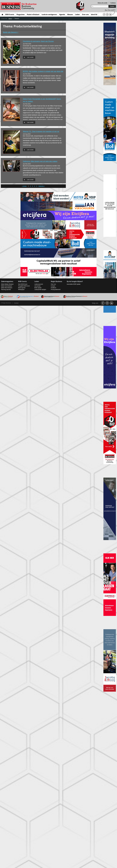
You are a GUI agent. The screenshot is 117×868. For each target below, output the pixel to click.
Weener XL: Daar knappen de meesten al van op (41, 131)
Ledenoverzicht (39, 284)
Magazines (21, 15)
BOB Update (38, 288)
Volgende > (42, 186)
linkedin (111, 303)
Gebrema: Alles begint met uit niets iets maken (40, 161)
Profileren (113, 3)
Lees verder (30, 57)
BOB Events (10, 15)
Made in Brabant (33, 15)
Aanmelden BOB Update (74, 284)
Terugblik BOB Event (24, 286)
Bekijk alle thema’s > (11, 32)
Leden (77, 15)
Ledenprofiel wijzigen (40, 290)
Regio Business (19, 6)
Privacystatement (56, 290)
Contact (53, 286)
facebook (103, 303)
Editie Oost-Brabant (7, 286)
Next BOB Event (23, 284)
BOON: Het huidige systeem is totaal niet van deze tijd (43, 71)
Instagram (107, 303)
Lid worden (37, 286)
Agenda (62, 15)
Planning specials (6, 290)
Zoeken (112, 6)
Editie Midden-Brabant (7, 284)
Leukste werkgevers (49, 15)
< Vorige (24, 186)
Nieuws (70, 15)
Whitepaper (21, 290)
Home (2, 14)
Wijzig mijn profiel (103, 3)
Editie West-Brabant (7, 288)
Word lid (94, 15)
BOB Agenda (22, 288)
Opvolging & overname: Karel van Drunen (38, 41)
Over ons (85, 15)
